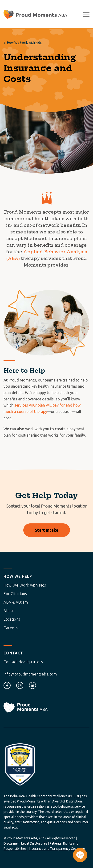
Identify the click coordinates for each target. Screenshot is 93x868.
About (9, 611)
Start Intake (47, 530)
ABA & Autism (16, 602)
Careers (11, 628)
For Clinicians (15, 594)
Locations (12, 619)
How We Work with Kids (24, 43)
